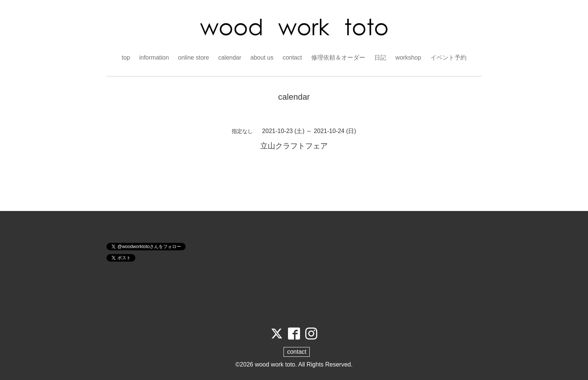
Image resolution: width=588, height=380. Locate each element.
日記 (380, 58)
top (126, 58)
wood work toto (275, 364)
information (154, 58)
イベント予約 (448, 58)
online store (194, 58)
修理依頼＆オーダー (338, 58)
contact (292, 58)
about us (262, 58)
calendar (230, 58)
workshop (408, 58)
